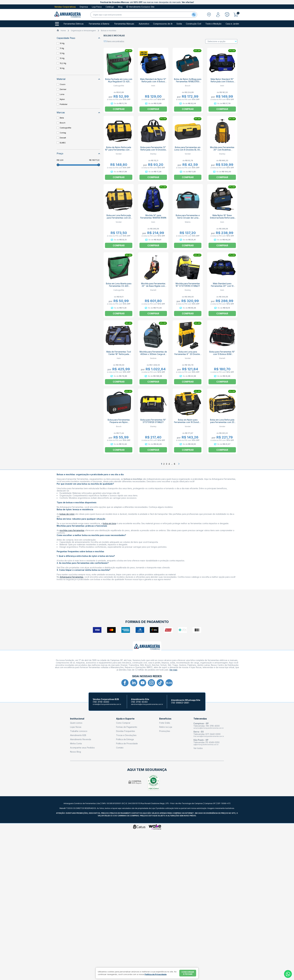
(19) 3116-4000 (101, 702)
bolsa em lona (109, 523)
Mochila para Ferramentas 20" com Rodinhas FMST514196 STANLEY (222, 150)
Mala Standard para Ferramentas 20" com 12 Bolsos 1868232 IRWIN (222, 286)
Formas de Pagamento (127, 727)
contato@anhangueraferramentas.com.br (107, 704)
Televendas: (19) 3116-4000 (207, 726)
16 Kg (62, 68)
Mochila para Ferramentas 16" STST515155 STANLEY (188, 285)
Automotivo (144, 24)
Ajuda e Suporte (125, 719)
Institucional (77, 719)
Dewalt (63, 138)
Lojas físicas (76, 727)
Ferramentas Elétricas (74, 24)
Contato (120, 748)
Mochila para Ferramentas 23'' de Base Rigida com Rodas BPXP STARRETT (153, 286)
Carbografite (66, 128)
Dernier (63, 89)
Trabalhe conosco (79, 731)
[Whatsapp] (288, 974)
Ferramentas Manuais (124, 24)
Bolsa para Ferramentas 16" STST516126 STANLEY (153, 421)
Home (63, 31)
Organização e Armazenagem (83, 31)
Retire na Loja (166, 727)
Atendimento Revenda (81, 739)
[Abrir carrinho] (237, 15)
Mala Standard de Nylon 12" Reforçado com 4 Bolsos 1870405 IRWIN (153, 82)
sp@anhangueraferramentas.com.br (206, 745)
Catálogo (110, 7)
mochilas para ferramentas (72, 530)
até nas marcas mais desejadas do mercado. (147, 2)
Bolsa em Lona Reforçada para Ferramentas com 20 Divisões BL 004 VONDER (222, 422)
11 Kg (62, 48)
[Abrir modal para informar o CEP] (209, 15)
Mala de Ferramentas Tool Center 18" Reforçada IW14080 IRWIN (119, 354)
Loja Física (97, 7)
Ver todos (198, 748)
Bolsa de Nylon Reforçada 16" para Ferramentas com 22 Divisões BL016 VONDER (119, 150)
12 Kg (62, 53)
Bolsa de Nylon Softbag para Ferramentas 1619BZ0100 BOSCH (188, 82)
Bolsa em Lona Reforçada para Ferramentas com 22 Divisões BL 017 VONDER (119, 218)
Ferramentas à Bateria (99, 24)
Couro (63, 84)
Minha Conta (76, 743)
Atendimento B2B (78, 735)
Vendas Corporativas (65, 7)
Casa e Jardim (232, 24)
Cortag (63, 133)
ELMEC (63, 143)
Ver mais (173, 670)
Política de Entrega (125, 739)
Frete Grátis (165, 723)
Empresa (84, 7)
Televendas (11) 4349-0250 (206, 742)
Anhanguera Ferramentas (72, 577)
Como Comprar (123, 723)
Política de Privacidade (127, 743)
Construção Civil (194, 24)
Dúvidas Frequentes (126, 731)
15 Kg (62, 58)
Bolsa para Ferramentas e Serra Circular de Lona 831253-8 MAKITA (188, 218)
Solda (179, 24)
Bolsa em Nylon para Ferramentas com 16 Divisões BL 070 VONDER (188, 422)
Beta (62, 118)
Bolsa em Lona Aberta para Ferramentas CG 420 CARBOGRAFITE (119, 286)
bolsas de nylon (67, 514)
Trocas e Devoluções (126, 735)
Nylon (62, 99)
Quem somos (76, 723)
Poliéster (64, 104)
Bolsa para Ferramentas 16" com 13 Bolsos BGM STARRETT (222, 354)
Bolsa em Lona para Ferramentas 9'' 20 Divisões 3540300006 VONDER (188, 354)
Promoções (165, 731)
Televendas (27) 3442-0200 (207, 734)
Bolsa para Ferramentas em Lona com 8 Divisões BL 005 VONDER (188, 150)
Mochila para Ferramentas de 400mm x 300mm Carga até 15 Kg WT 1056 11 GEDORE (153, 354)
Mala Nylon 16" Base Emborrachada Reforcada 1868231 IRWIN (222, 218)
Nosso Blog (75, 752)
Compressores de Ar (163, 24)
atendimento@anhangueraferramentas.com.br (147, 704)
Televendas (200, 719)
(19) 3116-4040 (139, 702)
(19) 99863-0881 (180, 703)
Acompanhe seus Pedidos (82, 748)
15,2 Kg (63, 63)
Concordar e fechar (188, 973)
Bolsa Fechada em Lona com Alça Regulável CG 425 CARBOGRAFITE (119, 82)
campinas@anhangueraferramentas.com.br (209, 728)
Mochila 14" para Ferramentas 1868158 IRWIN (153, 217)
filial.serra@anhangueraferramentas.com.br (209, 736)
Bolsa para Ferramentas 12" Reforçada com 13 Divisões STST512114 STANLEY (153, 150)
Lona (62, 94)
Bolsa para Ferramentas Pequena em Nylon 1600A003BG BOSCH (119, 422)
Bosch (63, 123)
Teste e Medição (213, 24)
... (172, 464)
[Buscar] (194, 15)
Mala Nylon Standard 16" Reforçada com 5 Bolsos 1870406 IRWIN (222, 82)
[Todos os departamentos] (57, 24)
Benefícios (165, 719)
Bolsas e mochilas (109, 31)
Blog (120, 7)
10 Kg (62, 43)
